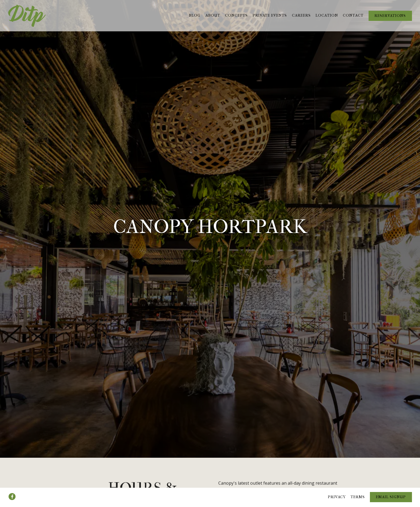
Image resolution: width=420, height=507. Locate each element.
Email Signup (391, 488)
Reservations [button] (390, 16)
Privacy (337, 488)
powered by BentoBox (210, 502)
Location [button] (327, 15)
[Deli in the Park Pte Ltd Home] (27, 15)
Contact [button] (353, 15)
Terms (358, 488)
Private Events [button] (270, 15)
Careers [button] (301, 15)
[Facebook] (12, 488)
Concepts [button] (236, 15)
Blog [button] (195, 15)
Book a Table (278, 471)
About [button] (213, 15)
